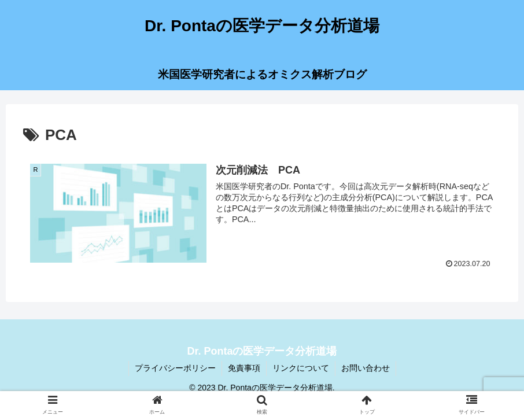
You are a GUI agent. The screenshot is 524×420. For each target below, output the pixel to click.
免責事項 (244, 368)
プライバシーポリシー (175, 368)
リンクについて (301, 368)
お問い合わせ (366, 368)
